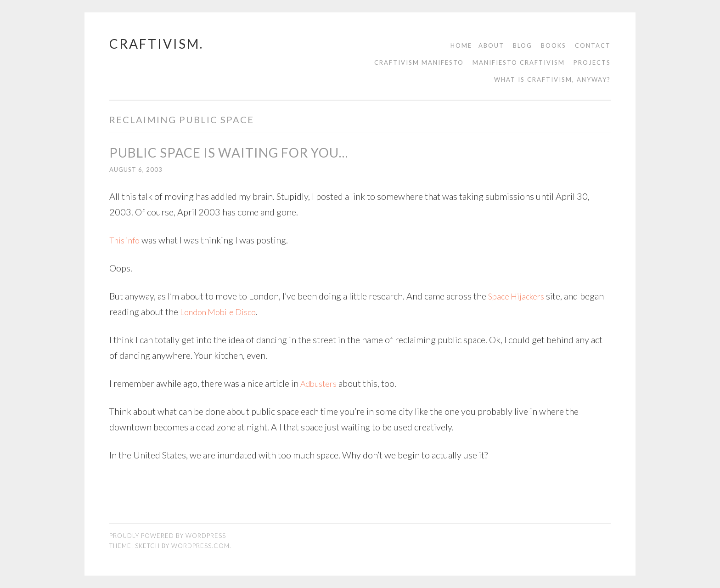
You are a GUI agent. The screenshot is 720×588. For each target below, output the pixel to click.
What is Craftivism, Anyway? (552, 79)
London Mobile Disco (222, 311)
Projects (592, 62)
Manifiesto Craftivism (519, 62)
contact (593, 45)
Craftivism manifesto (419, 62)
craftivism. (156, 44)
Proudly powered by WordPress (168, 536)
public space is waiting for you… (229, 153)
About (491, 45)
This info (126, 240)
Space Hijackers (518, 296)
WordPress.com (200, 546)
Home (461, 45)
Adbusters (321, 383)
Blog (523, 45)
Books (554, 45)
